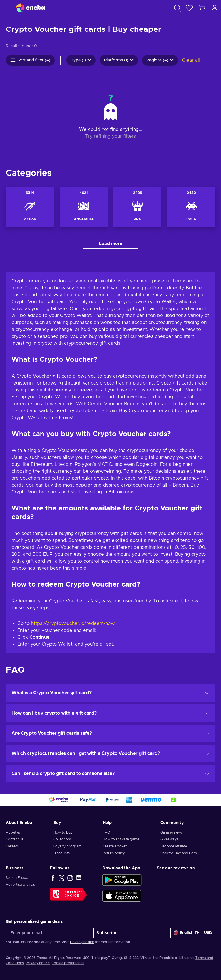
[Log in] (215, 8)
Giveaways (169, 839)
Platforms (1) (119, 60)
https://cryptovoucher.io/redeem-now (73, 623)
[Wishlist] (189, 8)
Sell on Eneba (17, 878)
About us (13, 832)
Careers (12, 846)
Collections (62, 839)
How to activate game (121, 839)
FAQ (106, 832)
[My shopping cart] (202, 8)
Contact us (15, 839)
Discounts (61, 853)
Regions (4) (160, 60)
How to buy (63, 832)
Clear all (191, 60)
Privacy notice (82, 942)
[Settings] (193, 933)
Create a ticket (115, 846)
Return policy (114, 853)
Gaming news (172, 832)
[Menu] (8, 8)
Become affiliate (174, 846)
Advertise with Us (20, 885)
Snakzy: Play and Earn (179, 853)
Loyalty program (67, 846)
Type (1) (81, 60)
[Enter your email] (50, 933)
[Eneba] (30, 8)
